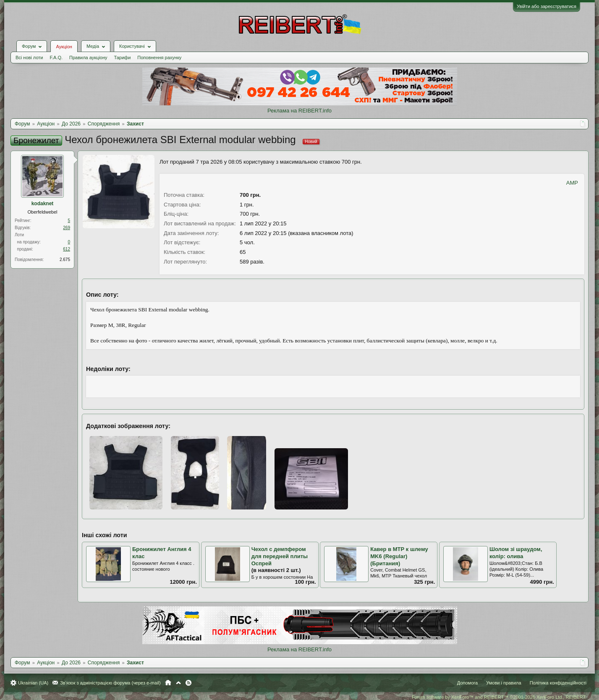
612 (67, 249)
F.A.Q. (56, 57)
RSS (188, 683)
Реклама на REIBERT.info (299, 111)
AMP (572, 183)
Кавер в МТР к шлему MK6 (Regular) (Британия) (399, 556)
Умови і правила (504, 683)
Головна (168, 683)
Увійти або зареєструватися (547, 6)
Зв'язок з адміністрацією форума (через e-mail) (110, 683)
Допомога (467, 683)
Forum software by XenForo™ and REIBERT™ (499, 697)
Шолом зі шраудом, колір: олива (516, 553)
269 (67, 228)
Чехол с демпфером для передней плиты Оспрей (280, 556)
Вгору (178, 683)
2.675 (65, 260)
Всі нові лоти (29, 57)
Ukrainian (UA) (33, 683)
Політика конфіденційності (558, 683)
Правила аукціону (88, 57)
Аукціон (64, 47)
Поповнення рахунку (159, 57)
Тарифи (123, 57)
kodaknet (43, 204)
